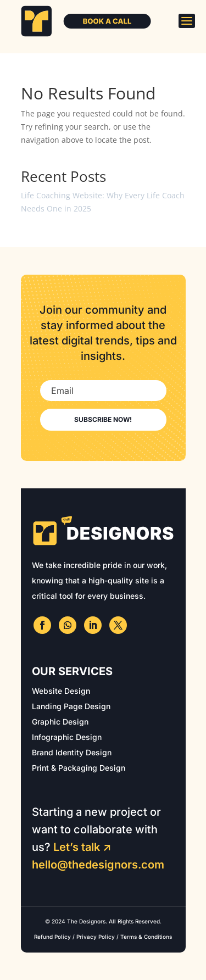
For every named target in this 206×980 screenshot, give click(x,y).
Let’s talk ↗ (82, 847)
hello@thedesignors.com (98, 865)
